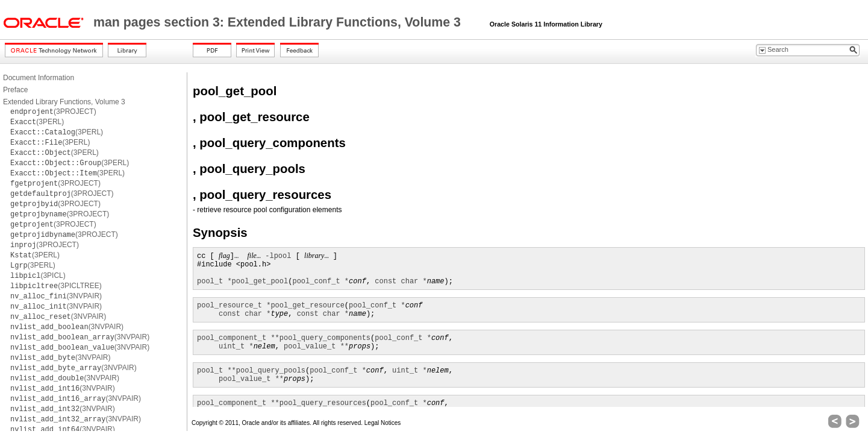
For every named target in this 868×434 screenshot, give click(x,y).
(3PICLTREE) (56, 286)
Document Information (39, 78)
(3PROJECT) (53, 112)
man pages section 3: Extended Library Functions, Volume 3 (279, 22)
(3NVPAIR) (56, 296)
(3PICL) (38, 275)
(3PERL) (37, 122)
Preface (15, 90)
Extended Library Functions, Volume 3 (64, 102)
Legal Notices (383, 423)
